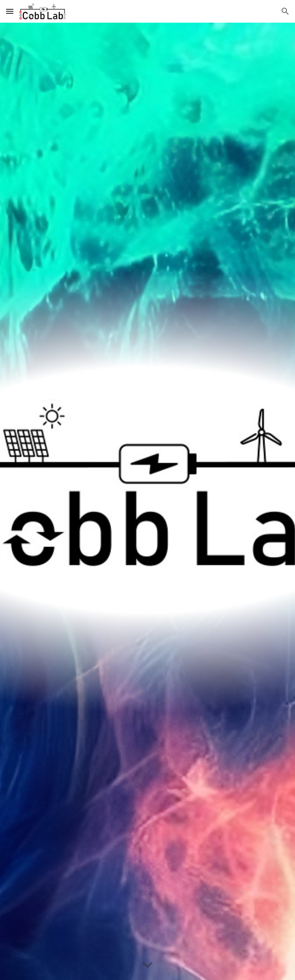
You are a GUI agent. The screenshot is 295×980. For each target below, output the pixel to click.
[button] (10, 11)
